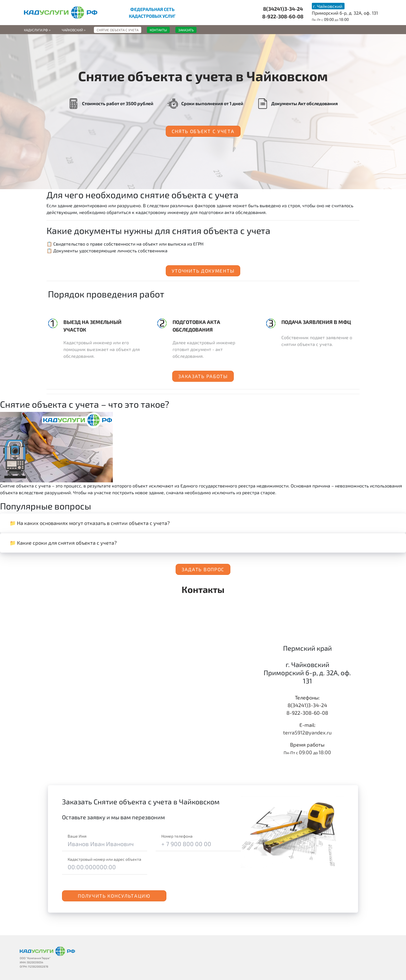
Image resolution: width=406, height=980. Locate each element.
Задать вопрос (203, 569)
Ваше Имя (77, 836)
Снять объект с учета (203, 131)
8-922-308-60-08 (283, 16)
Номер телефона (177, 836)
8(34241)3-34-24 (283, 9)
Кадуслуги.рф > (37, 30)
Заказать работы (203, 376)
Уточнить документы (203, 271)
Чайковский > (74, 30)
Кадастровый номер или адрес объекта (104, 859)
